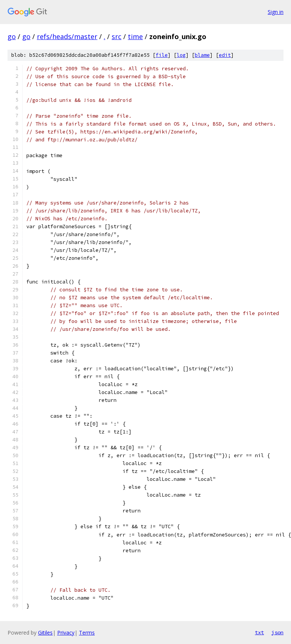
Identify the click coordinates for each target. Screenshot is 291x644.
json (277, 632)
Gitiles (45, 633)
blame (202, 55)
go (12, 36)
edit (225, 55)
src (117, 36)
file (162, 55)
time (135, 36)
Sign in (276, 12)
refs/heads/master (67, 36)
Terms (87, 633)
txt (259, 632)
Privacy (66, 633)
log (181, 55)
